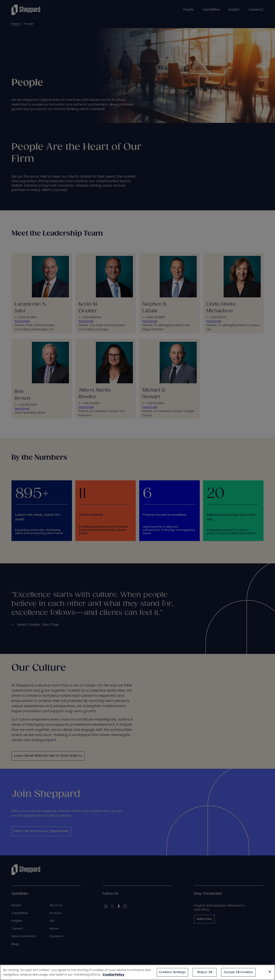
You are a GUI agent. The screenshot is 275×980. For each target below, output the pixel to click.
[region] (137, 972)
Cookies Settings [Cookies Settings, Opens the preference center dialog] (173, 972)
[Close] (270, 972)
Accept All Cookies (238, 972)
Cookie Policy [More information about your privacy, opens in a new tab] (113, 975)
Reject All (205, 972)
